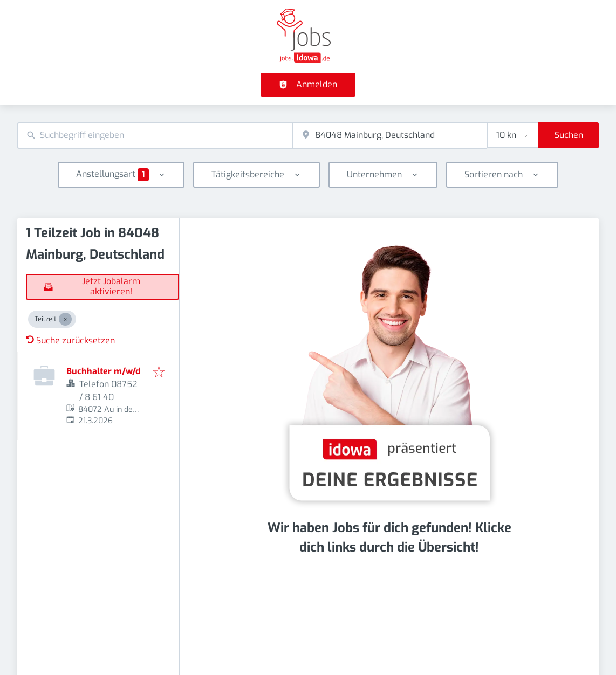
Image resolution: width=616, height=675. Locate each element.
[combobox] (155, 136)
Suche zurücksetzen (70, 340)
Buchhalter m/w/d (103, 371)
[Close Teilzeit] (65, 319)
